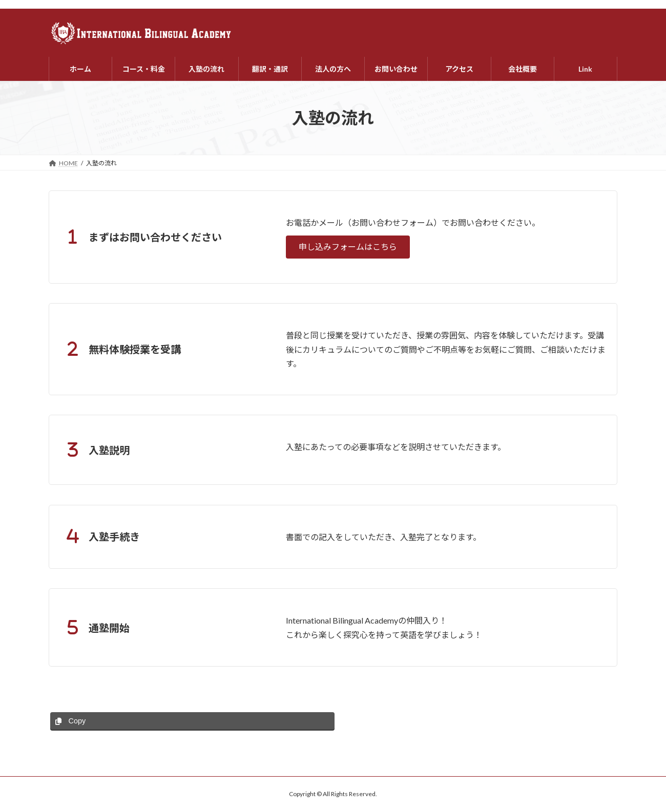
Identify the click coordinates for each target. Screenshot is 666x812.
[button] (348, 247)
